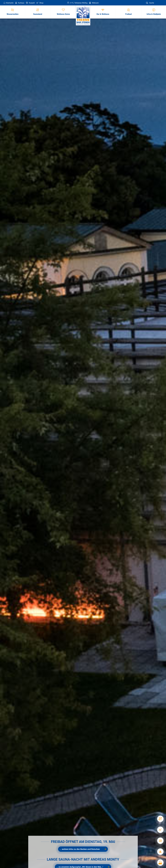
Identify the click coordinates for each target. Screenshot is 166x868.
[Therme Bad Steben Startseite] (83, 15)
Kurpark (30, 3)
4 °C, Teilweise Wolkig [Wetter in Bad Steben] (77, 3)
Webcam (94, 3)
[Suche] (147, 3)
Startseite (8, 3)
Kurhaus (19, 3)
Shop (40, 3)
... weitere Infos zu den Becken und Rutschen (80, 849)
